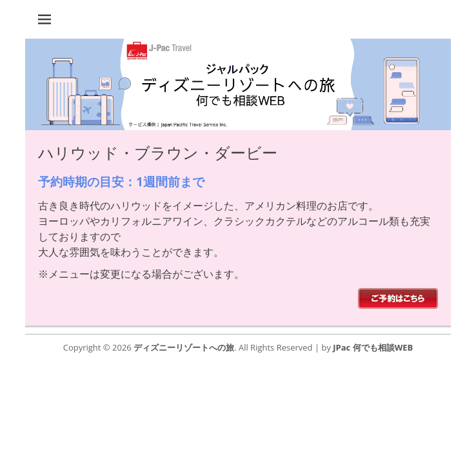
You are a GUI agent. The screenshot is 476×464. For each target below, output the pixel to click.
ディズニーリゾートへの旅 (184, 347)
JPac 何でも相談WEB (373, 347)
